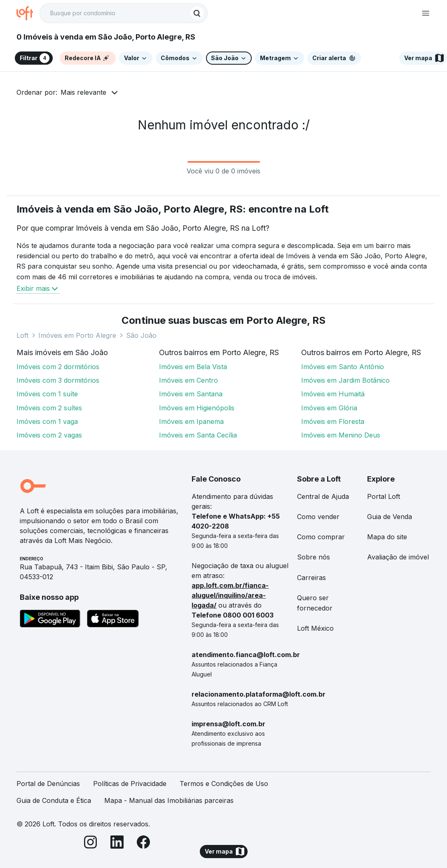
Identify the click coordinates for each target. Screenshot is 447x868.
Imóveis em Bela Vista (193, 367)
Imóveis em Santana (191, 394)
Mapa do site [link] (387, 537)
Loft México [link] (315, 628)
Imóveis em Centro (188, 380)
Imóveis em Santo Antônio (343, 367)
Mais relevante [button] (83, 92)
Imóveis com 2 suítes (49, 408)
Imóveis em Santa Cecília (198, 435)
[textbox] (124, 13)
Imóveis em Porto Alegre (77, 335)
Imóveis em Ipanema (191, 421)
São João (141, 335)
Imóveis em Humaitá (333, 394)
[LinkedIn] (117, 843)
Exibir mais (38, 288)
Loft (22, 335)
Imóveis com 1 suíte (47, 394)
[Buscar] (197, 13)
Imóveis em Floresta (333, 421)
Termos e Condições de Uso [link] (224, 784)
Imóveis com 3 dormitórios (58, 380)
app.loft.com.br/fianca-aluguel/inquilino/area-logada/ (230, 595)
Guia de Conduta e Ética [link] (54, 800)
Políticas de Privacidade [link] (130, 784)
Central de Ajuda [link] (323, 496)
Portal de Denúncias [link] (48, 784)
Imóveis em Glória (329, 408)
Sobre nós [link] (314, 557)
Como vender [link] (318, 517)
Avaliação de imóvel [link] (398, 557)
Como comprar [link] (321, 537)
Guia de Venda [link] (390, 517)
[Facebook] (143, 843)
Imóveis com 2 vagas (49, 435)
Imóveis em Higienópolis (197, 408)
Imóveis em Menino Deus (341, 435)
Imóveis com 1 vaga (47, 421)
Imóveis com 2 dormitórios (58, 367)
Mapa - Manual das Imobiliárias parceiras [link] (169, 800)
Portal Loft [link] (384, 496)
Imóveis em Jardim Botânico (345, 380)
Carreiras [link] (311, 578)
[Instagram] (91, 843)
